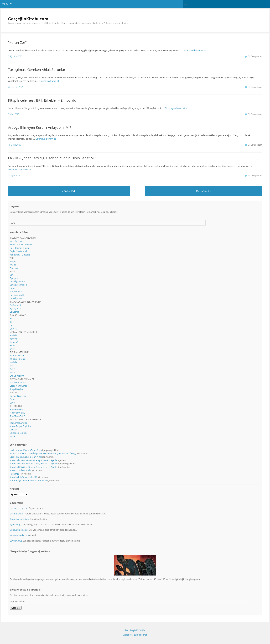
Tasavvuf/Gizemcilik (19, 383)
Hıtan (12, 345)
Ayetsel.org (15, 525)
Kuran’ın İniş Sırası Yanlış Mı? (24, 477)
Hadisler (14, 335)
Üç (11, 325)
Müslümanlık (16, 292)
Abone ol (16, 608)
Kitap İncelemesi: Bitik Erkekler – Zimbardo (42, 100)
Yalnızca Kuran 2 (18, 359)
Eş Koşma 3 (15, 305)
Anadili (13, 265)
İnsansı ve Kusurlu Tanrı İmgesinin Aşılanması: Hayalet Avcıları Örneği (43, 454)
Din (11, 275)
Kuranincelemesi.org (20, 519)
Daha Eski (69, 191)
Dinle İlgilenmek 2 (18, 285)
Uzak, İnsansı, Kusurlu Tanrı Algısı (26, 450)
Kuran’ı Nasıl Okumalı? (20, 470)
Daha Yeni (203, 191)
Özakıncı (14, 268)
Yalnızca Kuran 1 (18, 356)
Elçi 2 (12, 369)
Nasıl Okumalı (16, 241)
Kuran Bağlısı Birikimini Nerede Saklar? (28, 481)
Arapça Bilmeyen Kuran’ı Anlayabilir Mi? (40, 127)
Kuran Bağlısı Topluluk (20, 426)
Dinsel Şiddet (16, 298)
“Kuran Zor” (17, 43)
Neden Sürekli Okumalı (21, 245)
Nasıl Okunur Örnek (19, 248)
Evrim (13, 399)
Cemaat (14, 430)
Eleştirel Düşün (17, 514)
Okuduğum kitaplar (19, 530)
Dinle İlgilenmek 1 (18, 282)
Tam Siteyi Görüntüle (135, 630)
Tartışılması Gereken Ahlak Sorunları (37, 70)
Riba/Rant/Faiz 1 (18, 409)
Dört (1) (13, 329)
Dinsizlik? (14, 288)
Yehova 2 (14, 342)
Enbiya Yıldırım (17, 376)
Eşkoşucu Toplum (18, 433)
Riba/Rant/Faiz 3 (18, 416)
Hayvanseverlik (17, 295)
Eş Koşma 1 (15, 312)
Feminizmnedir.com (20, 535)
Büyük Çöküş (16, 541)
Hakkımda (15, 474)
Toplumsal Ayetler (18, 423)
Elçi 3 (12, 372)
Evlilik (12, 436)
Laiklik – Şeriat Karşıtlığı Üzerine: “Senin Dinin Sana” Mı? (52, 158)
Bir (11, 319)
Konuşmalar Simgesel (20, 255)
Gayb (12, 403)
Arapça (13, 261)
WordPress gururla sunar (135, 635)
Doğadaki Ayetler (18, 396)
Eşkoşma (14, 278)
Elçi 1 (12, 366)
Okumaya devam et (194, 50)
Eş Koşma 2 (15, 309)
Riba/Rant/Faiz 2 (18, 413)
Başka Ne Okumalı (19, 251)
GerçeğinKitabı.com (28, 19)
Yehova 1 (14, 339)
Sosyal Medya (16, 389)
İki (11, 322)
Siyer (12, 349)
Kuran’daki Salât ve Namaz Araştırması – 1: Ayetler (34, 460)
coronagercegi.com (19, 508)
